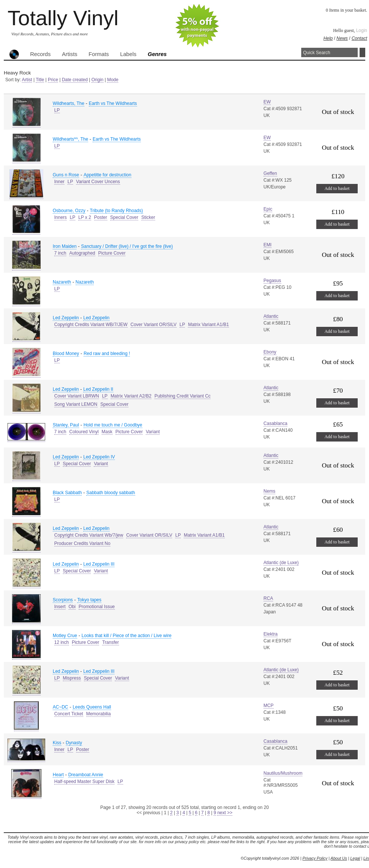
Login (362, 30)
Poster (101, 217)
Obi (72, 607)
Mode (113, 80)
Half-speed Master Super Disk (84, 782)
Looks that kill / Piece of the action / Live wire (127, 636)
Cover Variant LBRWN (77, 396)
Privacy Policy (315, 858)
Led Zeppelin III (99, 564)
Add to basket (337, 188)
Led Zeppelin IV (99, 457)
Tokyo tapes (89, 600)
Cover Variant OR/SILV (154, 325)
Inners (60, 217)
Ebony (270, 352)
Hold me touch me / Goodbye (113, 425)
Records (40, 54)
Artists (70, 54)
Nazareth (62, 282)
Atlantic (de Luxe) (281, 563)
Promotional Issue (97, 607)
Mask (107, 432)
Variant (153, 432)
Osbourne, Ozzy (69, 211)
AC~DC (60, 707)
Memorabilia (98, 714)
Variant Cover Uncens (98, 182)
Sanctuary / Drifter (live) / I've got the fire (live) (127, 246)
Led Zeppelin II (98, 389)
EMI (268, 245)
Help (328, 38)
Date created (75, 80)
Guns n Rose (66, 175)
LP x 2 (85, 217)
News (342, 38)
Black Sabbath (67, 493)
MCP (269, 706)
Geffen (270, 173)
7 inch (60, 253)
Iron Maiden (65, 246)
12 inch (62, 642)
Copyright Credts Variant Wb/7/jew (89, 535)
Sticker (148, 217)
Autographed (82, 253)
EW (267, 102)
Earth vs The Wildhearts (113, 103)
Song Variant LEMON (76, 404)
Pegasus (272, 281)
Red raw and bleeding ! (107, 354)
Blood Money (66, 354)
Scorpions (63, 600)
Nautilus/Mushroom (283, 773)
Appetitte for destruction (107, 175)
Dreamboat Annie (86, 775)
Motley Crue (65, 636)
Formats (99, 54)
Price (53, 80)
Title (40, 80)
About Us (339, 858)
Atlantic (271, 316)
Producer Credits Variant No (82, 543)
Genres (157, 54)
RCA (268, 598)
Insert (60, 607)
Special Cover (124, 217)
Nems (269, 491)
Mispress (72, 678)
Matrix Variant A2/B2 (131, 396)
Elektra (271, 634)
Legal (355, 858)
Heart (58, 775)
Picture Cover (112, 253)
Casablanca (275, 423)
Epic (268, 209)
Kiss (57, 743)
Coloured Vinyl (84, 432)
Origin (98, 80)
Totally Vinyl (63, 18)
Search (362, 52)
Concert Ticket (69, 714)
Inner (59, 182)
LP (57, 110)
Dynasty (74, 743)
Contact (359, 38)
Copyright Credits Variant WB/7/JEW (91, 325)
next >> (225, 813)
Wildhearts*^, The (70, 139)
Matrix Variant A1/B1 (208, 325)
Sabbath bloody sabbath (111, 493)
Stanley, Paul (66, 425)
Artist (27, 80)
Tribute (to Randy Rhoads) (117, 211)
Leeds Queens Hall (92, 707)
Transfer (110, 642)
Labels (128, 54)
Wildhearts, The (69, 103)
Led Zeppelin (66, 318)
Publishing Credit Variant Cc (182, 396)
